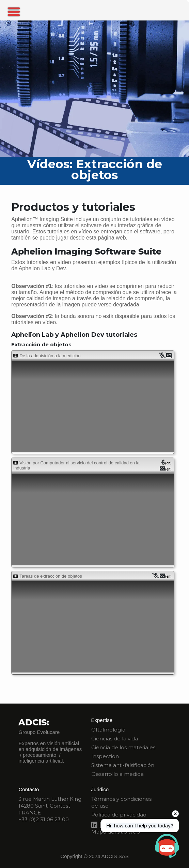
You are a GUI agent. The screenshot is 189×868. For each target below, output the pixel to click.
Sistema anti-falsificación (123, 765)
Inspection (105, 756)
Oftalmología (108, 730)
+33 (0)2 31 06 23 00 (44, 819)
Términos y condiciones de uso (121, 802)
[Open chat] (167, 846)
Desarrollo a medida (117, 774)
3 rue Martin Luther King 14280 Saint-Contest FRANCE (50, 806)
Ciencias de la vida (115, 739)
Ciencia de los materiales (123, 747)
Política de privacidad (119, 815)
